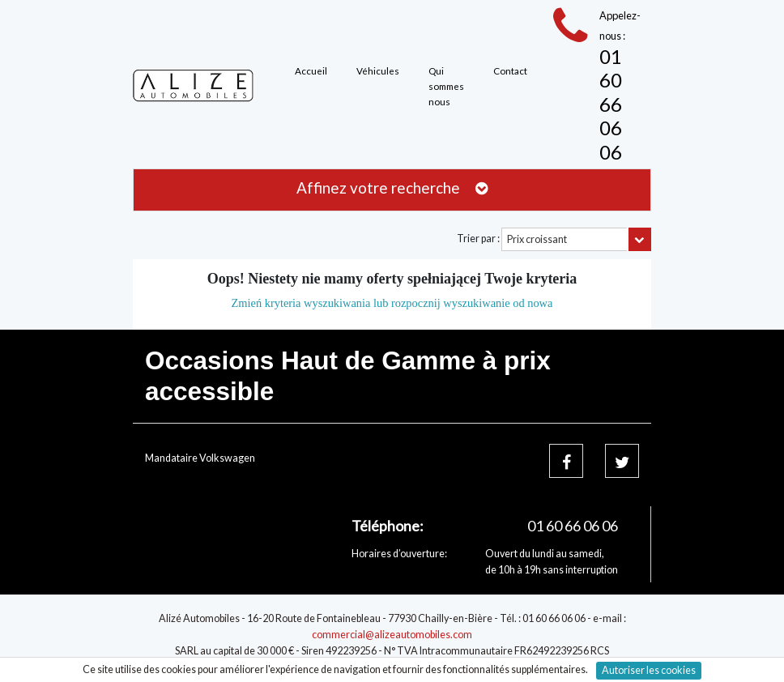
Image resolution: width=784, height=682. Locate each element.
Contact (510, 70)
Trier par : (478, 239)
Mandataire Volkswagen (200, 458)
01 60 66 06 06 (611, 104)
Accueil (311, 70)
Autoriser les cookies (649, 670)
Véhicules (378, 70)
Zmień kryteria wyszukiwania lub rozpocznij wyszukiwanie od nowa (392, 303)
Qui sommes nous (446, 85)
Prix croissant (537, 239)
